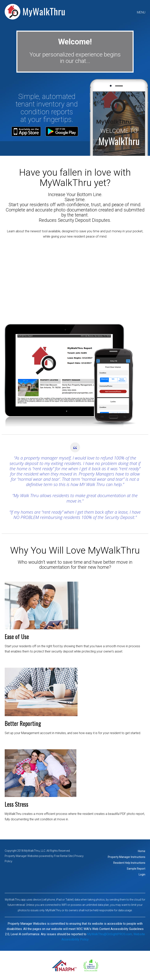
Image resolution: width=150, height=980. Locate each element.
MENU (141, 12)
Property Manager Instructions (127, 857)
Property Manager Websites (22, 856)
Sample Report (136, 869)
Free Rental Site (63, 856)
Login (142, 874)
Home (142, 851)
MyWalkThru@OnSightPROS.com (110, 934)
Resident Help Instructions (129, 863)
